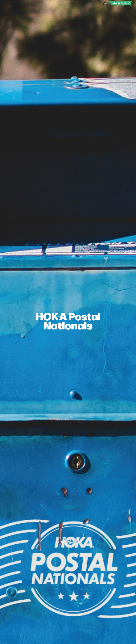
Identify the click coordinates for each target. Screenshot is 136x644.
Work (6, 3)
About (20, 3)
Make (13, 3)
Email (28, 3)
